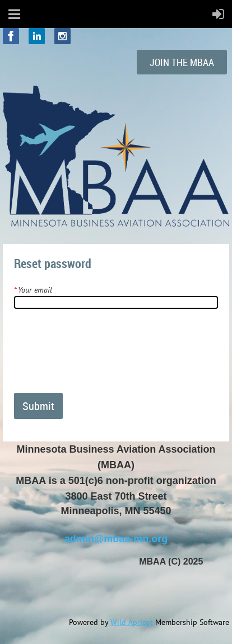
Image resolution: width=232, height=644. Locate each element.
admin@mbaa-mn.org (116, 539)
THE (182, 62)
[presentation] (99, 355)
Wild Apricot (132, 622)
